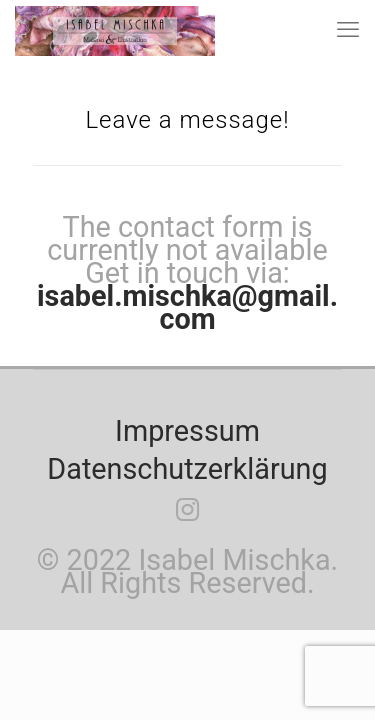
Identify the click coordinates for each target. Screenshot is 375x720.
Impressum (187, 431)
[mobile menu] (348, 30)
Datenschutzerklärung (187, 469)
